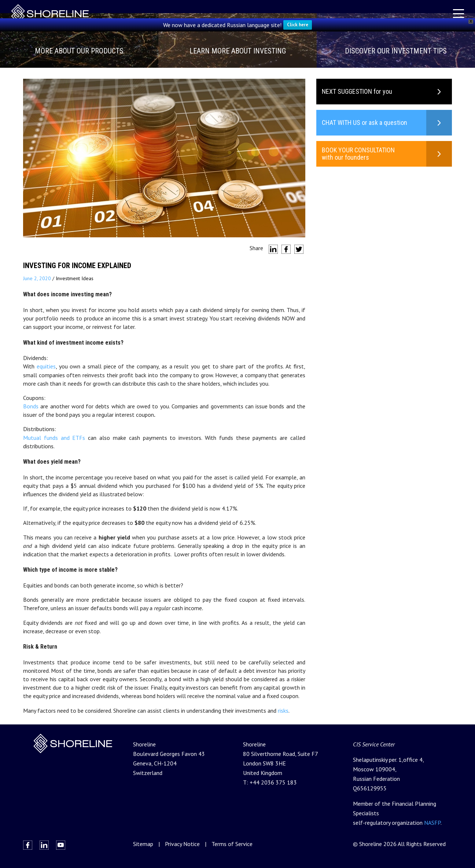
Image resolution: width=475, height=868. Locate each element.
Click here (298, 25)
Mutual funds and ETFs (54, 438)
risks (283, 711)
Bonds (31, 406)
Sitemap (143, 844)
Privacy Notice (182, 844)
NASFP (432, 823)
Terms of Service (232, 844)
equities (46, 366)
